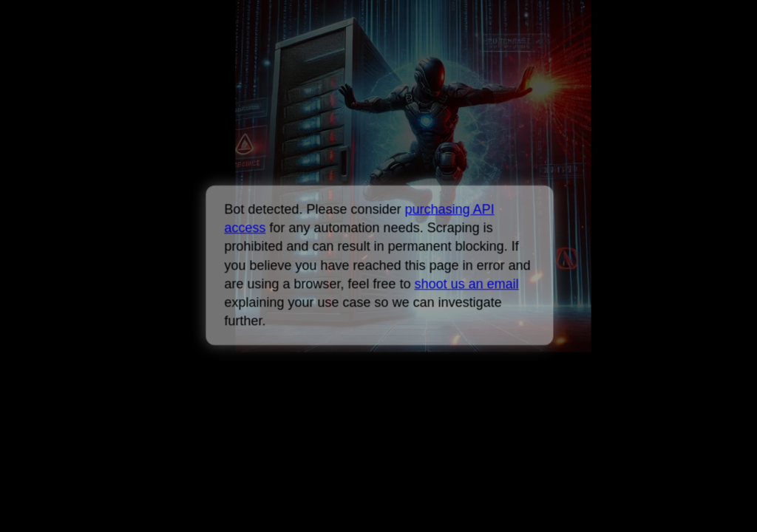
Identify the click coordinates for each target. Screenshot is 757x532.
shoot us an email (466, 284)
